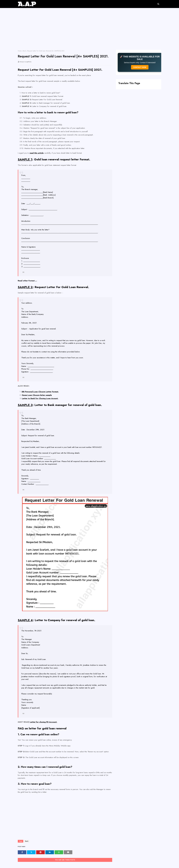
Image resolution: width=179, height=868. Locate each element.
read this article (37, 153)
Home (20, 51)
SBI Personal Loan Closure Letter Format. (40, 392)
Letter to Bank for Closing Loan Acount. (40, 398)
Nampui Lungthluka (25, 62)
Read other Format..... (27, 281)
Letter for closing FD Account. (43, 722)
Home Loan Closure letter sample (37, 395)
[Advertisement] (89, 31)
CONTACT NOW (140, 67)
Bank (24, 51)
